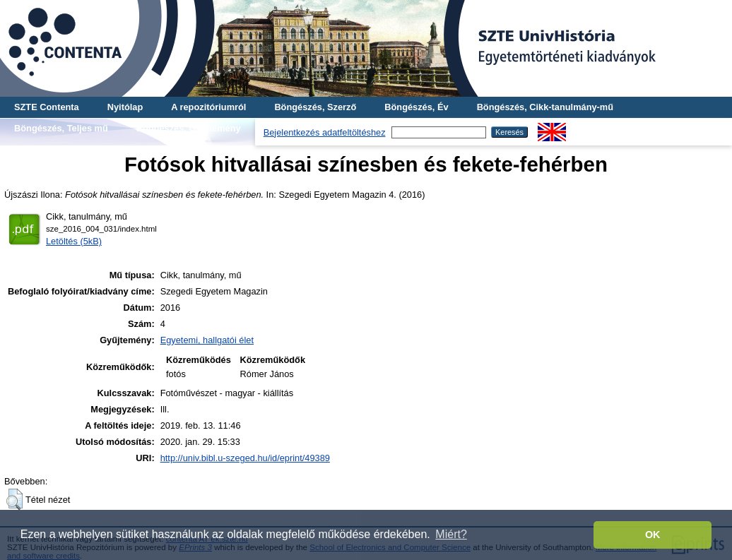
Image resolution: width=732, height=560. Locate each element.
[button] (14, 499)
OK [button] (653, 535)
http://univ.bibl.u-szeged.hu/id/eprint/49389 (245, 458)
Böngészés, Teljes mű (61, 128)
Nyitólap (125, 107)
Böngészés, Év (416, 107)
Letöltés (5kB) (74, 241)
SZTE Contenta (47, 107)
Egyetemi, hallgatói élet (207, 340)
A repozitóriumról (208, 107)
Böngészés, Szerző (315, 107)
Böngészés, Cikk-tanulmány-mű (545, 107)
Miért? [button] (451, 534)
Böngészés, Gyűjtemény (189, 128)
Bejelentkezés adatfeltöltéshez (325, 132)
